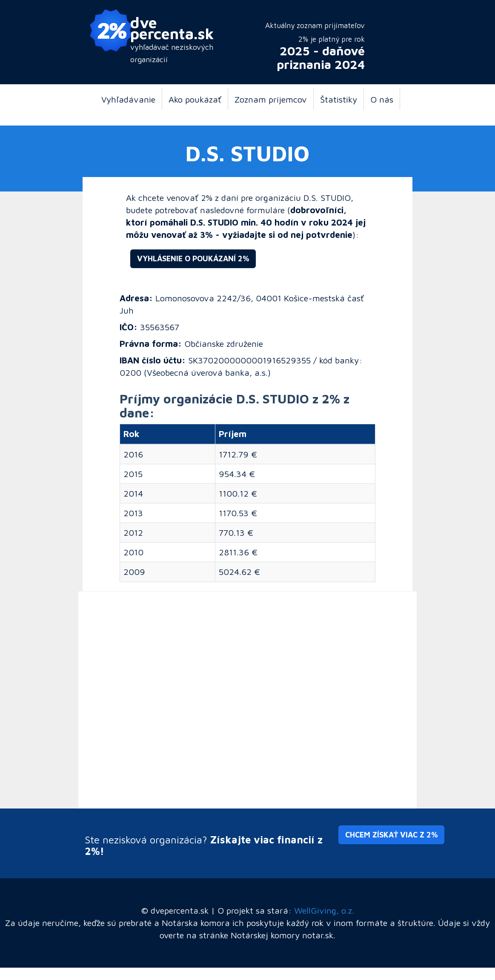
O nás (382, 99)
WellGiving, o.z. (324, 910)
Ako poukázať (195, 99)
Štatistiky (339, 99)
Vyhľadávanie (128, 99)
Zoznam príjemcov (271, 99)
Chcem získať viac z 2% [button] (391, 835)
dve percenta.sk (172, 28)
